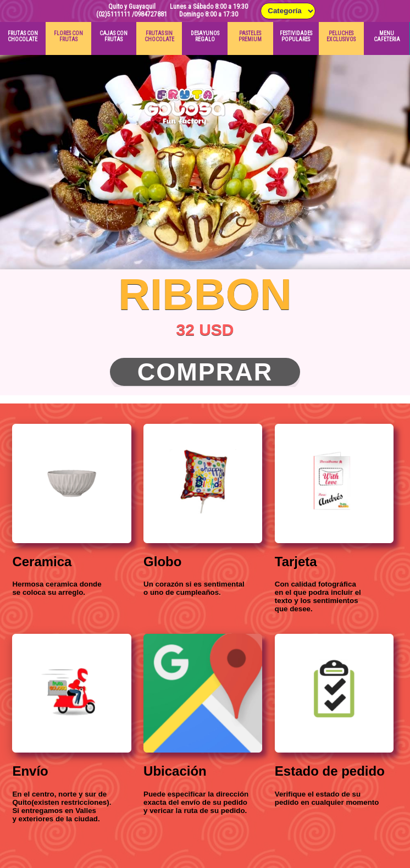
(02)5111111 (113, 14)
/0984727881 (149, 14)
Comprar (205, 372)
